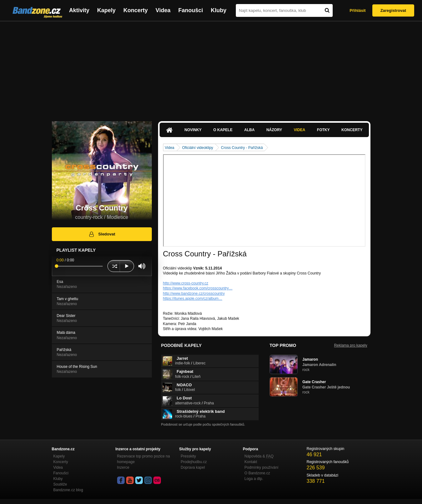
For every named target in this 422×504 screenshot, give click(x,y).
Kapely (106, 10)
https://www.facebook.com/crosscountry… (198, 288)
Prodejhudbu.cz (194, 462)
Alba (249, 130)
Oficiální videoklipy (198, 148)
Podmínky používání (262, 467)
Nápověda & (259, 456)
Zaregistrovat (393, 10)
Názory (274, 130)
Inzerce (123, 467)
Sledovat (102, 234)
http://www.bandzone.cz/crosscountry (194, 294)
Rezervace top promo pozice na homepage (144, 459)
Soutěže (60, 484)
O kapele (223, 130)
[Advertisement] (211, 68)
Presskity (189, 456)
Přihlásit (357, 10)
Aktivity (79, 10)
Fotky (323, 130)
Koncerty (136, 10)
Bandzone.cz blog (68, 490)
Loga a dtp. (254, 479)
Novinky (193, 130)
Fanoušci (191, 10)
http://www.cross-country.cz (186, 283)
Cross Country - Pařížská (242, 148)
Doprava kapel (193, 467)
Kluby (219, 10)
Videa (163, 10)
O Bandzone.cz (257, 473)
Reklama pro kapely (350, 345)
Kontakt (251, 462)
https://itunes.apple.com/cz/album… (193, 299)
